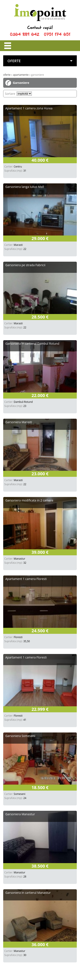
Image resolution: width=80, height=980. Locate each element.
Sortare (10, 94)
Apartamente (21, 75)
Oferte (7, 75)
